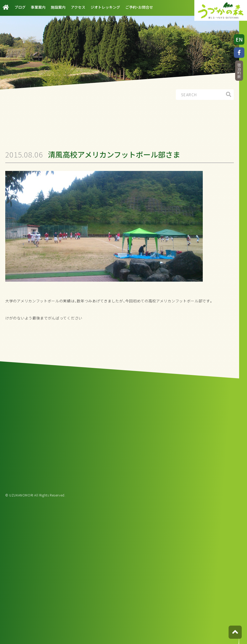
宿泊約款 (239, 71)
